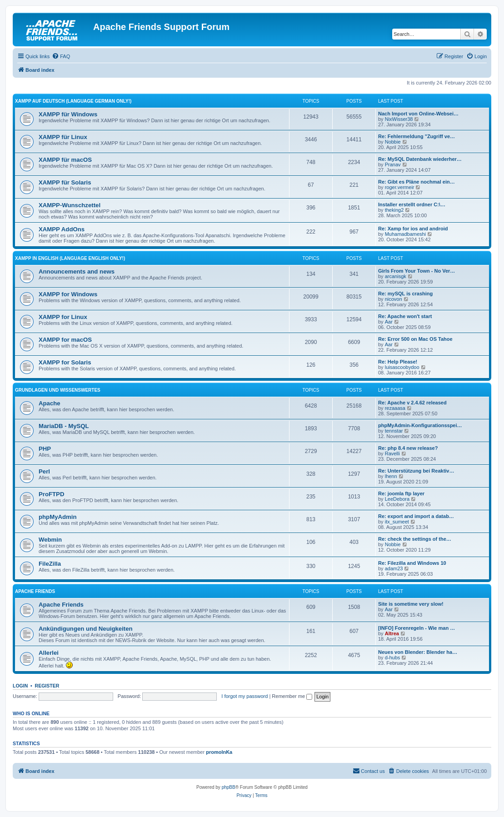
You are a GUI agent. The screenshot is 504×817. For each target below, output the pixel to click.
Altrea (392, 633)
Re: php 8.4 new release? (408, 448)
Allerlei (49, 653)
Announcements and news (77, 272)
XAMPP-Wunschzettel (70, 205)
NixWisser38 (399, 119)
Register (47, 686)
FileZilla (50, 564)
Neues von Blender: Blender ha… (418, 652)
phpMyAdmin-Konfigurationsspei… (420, 425)
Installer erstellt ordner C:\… (412, 204)
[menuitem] (61, 56)
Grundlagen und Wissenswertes (58, 390)
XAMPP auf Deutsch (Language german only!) (73, 101)
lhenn (391, 476)
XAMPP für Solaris (65, 182)
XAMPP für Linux (63, 137)
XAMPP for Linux (63, 317)
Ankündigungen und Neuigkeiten (86, 629)
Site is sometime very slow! (411, 604)
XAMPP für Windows (68, 114)
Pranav (393, 164)
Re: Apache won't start (405, 316)
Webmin (50, 540)
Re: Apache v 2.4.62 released (412, 403)
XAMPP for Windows (68, 294)
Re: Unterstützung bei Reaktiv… (416, 471)
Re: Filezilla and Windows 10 (412, 563)
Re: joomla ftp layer (401, 493)
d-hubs (393, 658)
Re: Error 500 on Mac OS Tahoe (415, 339)
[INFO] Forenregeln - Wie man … (417, 628)
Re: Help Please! (398, 362)
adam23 (394, 568)
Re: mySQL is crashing (405, 294)
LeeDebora (397, 499)
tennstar (394, 431)
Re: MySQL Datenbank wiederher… (420, 159)
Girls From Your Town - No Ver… (417, 271)
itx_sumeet (397, 522)
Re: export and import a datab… (416, 516)
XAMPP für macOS (65, 160)
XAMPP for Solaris (65, 362)
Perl (44, 471)
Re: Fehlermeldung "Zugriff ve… (417, 136)
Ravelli (392, 453)
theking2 (394, 210)
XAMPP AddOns (62, 229)
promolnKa (219, 752)
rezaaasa (395, 408)
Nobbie (393, 142)
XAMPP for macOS (65, 340)
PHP (45, 449)
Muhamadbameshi (406, 234)
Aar (389, 322)
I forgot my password (245, 696)
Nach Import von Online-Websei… (418, 114)
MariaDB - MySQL (64, 426)
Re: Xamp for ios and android (413, 229)
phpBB (229, 787)
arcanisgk (396, 276)
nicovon (394, 299)
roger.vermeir (400, 187)
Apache (50, 403)
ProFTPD (51, 494)
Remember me (292, 696)
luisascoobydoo (402, 367)
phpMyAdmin (58, 517)
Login (20, 686)
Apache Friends (35, 591)
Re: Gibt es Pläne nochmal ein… (417, 182)
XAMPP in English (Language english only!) (70, 258)
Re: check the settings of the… (415, 539)
